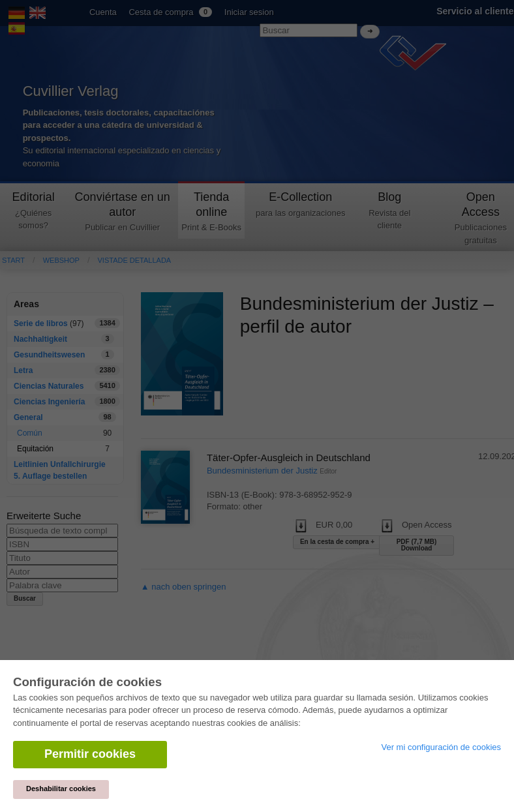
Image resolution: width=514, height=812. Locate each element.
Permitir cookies (90, 754)
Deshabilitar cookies (61, 789)
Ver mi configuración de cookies (441, 747)
